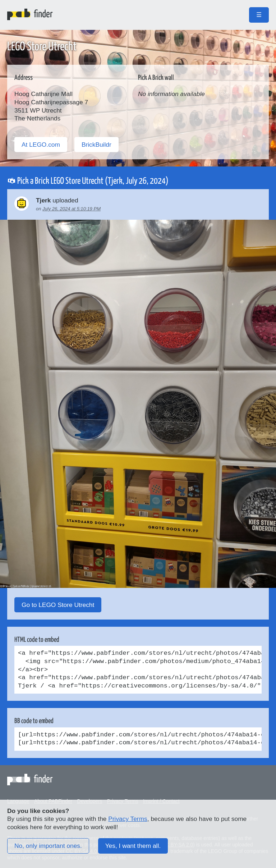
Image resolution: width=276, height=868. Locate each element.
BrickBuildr (96, 145)
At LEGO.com (41, 145)
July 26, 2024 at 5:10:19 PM (72, 209)
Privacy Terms (128, 819)
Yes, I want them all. (133, 846)
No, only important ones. (48, 846)
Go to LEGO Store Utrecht (58, 605)
